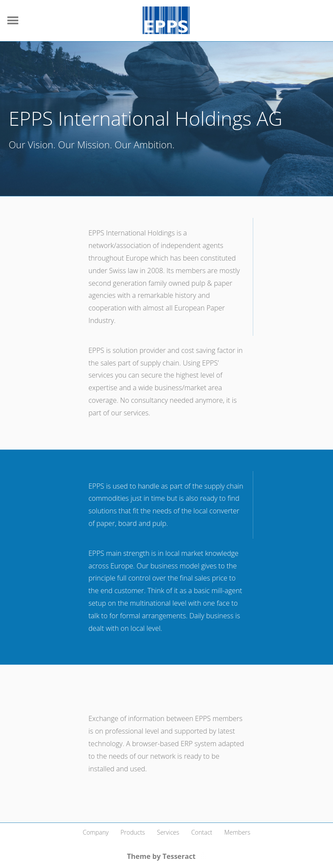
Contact (202, 832)
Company (96, 832)
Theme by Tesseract (161, 856)
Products (133, 832)
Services (168, 832)
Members (237, 832)
